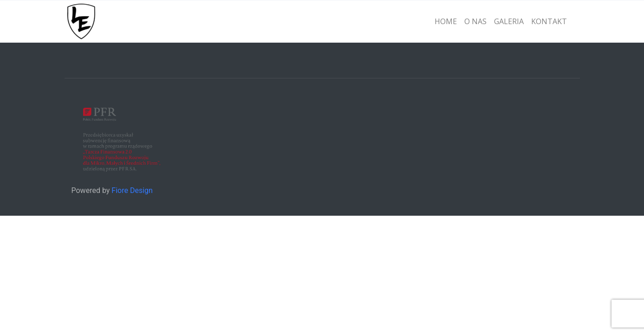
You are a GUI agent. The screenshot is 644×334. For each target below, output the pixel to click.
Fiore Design (132, 190)
